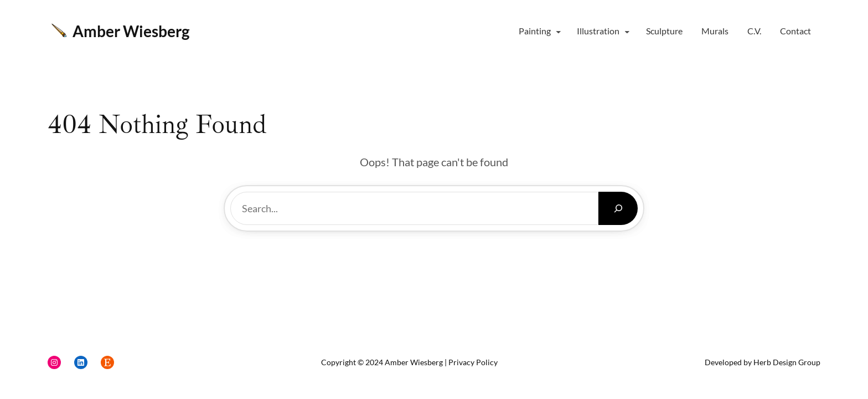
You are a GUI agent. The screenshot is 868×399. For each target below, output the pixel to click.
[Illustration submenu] (627, 32)
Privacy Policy (473, 362)
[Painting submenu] (559, 32)
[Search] (618, 208)
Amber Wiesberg (131, 31)
